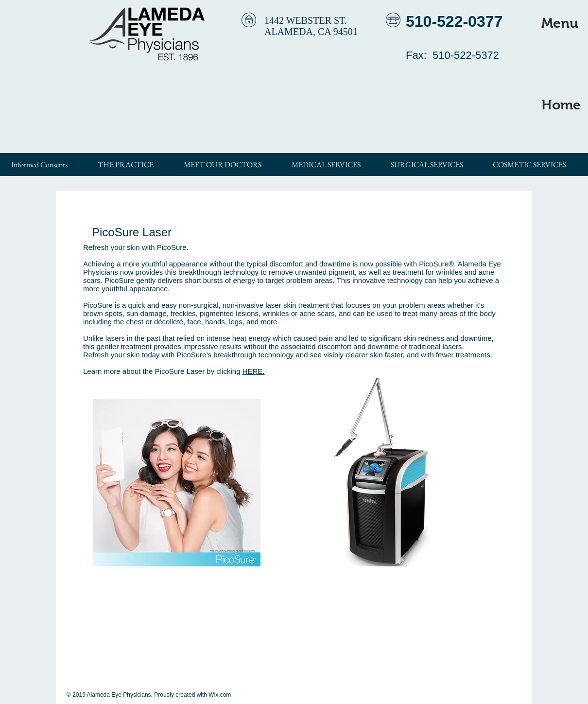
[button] (560, 23)
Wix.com (220, 695)
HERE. (254, 371)
